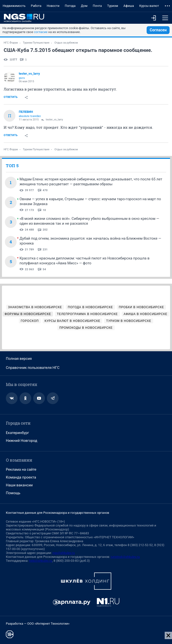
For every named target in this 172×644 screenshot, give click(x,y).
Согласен (158, 30)
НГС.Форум (11, 43)
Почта (97, 6)
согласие (41, 32)
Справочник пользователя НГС (33, 368)
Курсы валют (149, 6)
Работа (36, 6)
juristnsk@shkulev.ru (125, 557)
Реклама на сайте (21, 469)
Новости (53, 6)
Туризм (113, 6)
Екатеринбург (17, 433)
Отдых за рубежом (66, 43)
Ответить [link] (11, 97)
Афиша (129, 6)
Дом (84, 6)
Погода (70, 6)
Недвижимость (14, 6)
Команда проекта (21, 477)
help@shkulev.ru (40, 561)
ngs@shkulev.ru (64, 553)
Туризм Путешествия (36, 43)
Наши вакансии (19, 485)
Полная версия (19, 359)
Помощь (13, 493)
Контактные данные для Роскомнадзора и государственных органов (57, 513)
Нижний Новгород (22, 441)
